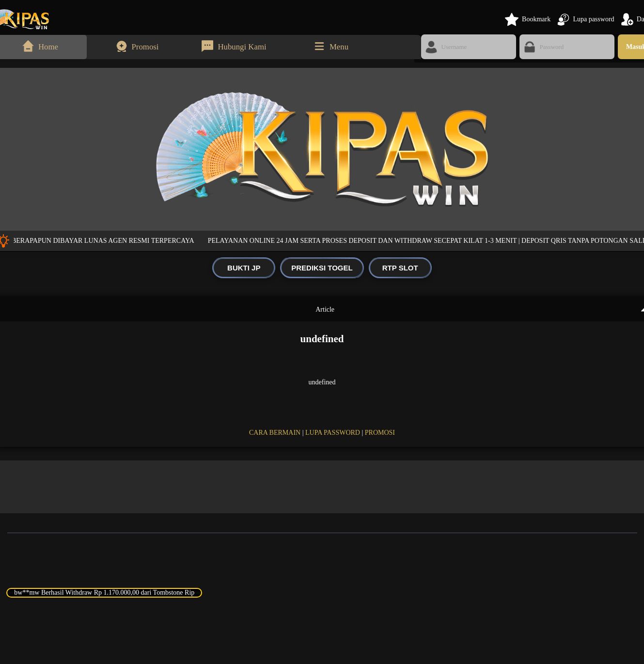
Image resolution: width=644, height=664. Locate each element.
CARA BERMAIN (275, 433)
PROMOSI (380, 433)
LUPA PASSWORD (333, 433)
